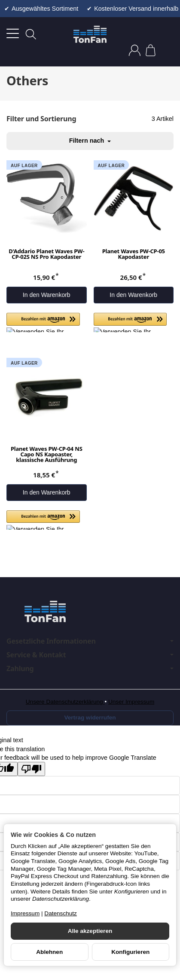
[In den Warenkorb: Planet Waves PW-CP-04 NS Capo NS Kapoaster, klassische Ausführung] (47, 493)
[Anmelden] (135, 50)
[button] (43, 322)
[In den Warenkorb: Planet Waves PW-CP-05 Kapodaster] (134, 295)
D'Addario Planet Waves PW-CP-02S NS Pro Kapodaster (46, 255)
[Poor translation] (31, 769)
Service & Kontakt (90, 655)
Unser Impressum (131, 702)
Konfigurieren (130, 952)
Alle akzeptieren (90, 931)
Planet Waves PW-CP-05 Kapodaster (134, 255)
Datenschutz (61, 913)
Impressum (25, 913)
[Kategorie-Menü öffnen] (13, 34)
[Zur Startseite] (90, 34)
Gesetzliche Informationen (90, 641)
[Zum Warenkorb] (151, 50)
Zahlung (90, 668)
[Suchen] (31, 34)
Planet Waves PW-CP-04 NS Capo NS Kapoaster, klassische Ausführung (47, 455)
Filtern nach (90, 141)
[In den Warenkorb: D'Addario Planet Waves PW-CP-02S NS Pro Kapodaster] (47, 295)
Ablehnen (49, 952)
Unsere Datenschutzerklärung (65, 702)
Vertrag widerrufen (90, 718)
